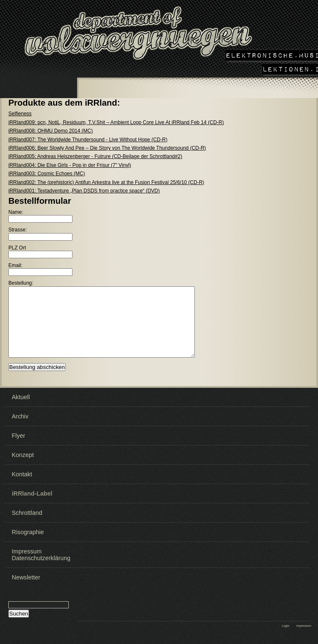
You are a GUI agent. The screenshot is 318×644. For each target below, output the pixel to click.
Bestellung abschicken (37, 377)
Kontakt (22, 484)
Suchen (19, 624)
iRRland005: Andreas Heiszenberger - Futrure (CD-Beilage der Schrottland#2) (95, 156)
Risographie (28, 542)
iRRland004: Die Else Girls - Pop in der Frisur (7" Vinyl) (70, 165)
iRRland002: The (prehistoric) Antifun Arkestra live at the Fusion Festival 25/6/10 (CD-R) (106, 182)
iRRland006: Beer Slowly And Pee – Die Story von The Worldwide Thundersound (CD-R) (107, 148)
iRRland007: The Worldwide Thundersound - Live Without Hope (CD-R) (88, 140)
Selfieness (20, 114)
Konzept (23, 465)
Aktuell (21, 407)
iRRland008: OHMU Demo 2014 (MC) (50, 131)
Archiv (20, 426)
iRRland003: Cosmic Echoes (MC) (47, 174)
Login (286, 636)
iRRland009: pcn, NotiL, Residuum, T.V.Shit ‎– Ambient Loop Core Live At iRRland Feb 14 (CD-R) (116, 122)
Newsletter (26, 587)
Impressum (304, 636)
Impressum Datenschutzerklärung (39, 565)
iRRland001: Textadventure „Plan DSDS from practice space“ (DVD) (84, 191)
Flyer (18, 446)
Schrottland (27, 523)
